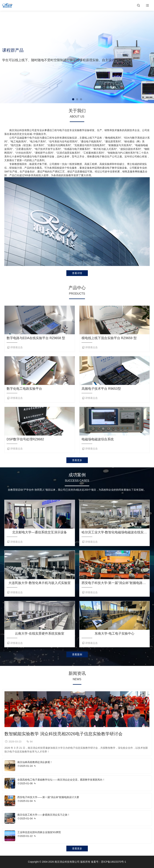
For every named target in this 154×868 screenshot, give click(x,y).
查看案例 (77, 654)
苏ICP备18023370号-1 (114, 862)
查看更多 (77, 460)
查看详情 (77, 273)
